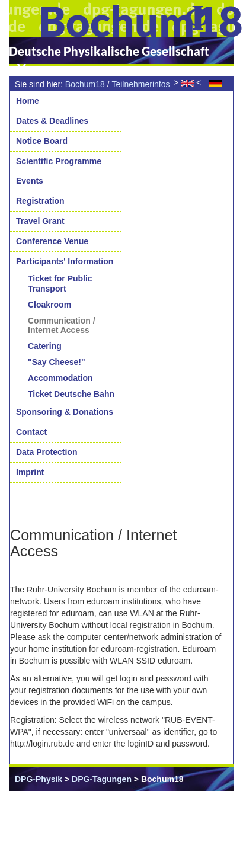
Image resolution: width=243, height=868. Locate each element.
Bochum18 (85, 84)
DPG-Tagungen (102, 779)
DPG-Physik (39, 779)
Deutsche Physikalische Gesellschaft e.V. (109, 60)
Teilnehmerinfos (140, 84)
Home (28, 101)
